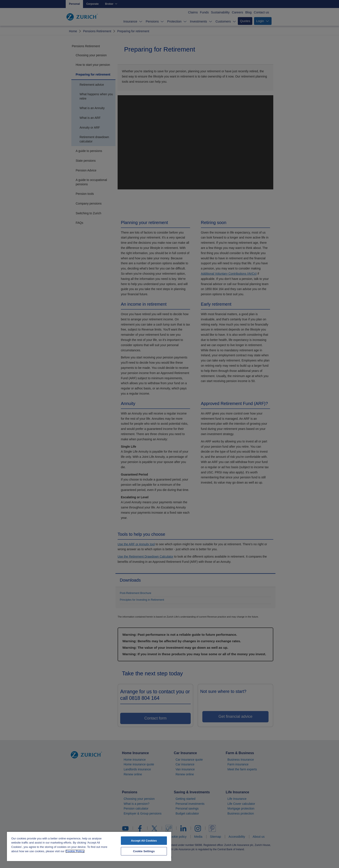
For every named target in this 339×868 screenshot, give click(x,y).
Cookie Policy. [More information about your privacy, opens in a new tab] (75, 851)
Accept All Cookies (144, 841)
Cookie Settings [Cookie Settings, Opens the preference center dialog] (144, 851)
